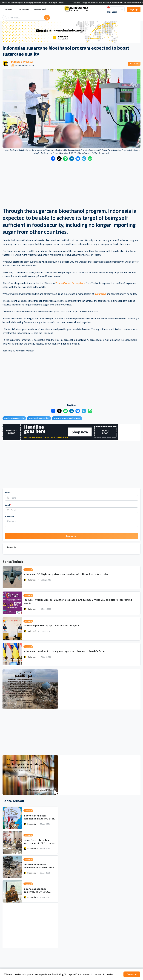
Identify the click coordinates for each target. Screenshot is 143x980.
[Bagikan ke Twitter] (59, 159)
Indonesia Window (22, 62)
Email (8, 505)
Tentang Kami (23, 9)
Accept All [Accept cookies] (132, 974)
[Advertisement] (71, 184)
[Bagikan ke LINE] (65, 159)
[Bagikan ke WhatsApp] (90, 159)
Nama (8, 493)
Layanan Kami (40, 9)
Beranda (9, 9)
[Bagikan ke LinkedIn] (72, 159)
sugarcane (100, 294)
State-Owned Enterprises (70, 283)
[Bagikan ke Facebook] (53, 159)
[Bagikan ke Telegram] (84, 159)
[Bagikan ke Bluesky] (78, 159)
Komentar (10, 516)
